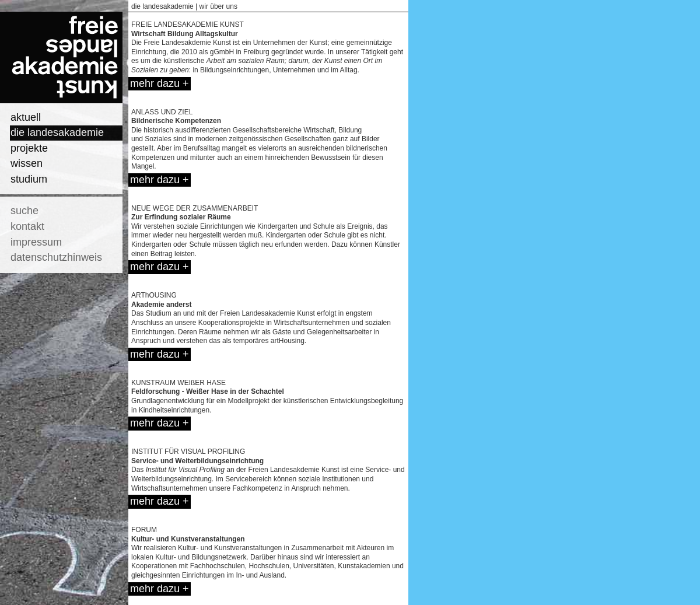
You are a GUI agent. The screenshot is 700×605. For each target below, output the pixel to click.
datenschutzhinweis (56, 257)
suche (24, 211)
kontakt (27, 226)
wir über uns (218, 6)
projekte (29, 148)
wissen (27, 163)
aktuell (26, 117)
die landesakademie (57, 132)
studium (29, 179)
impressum (36, 242)
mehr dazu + (160, 83)
